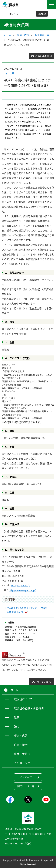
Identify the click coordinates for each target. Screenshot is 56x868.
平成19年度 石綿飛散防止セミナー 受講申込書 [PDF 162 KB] (27, 610)
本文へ (12, 14)
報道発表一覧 (42, 35)
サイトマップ (24, 777)
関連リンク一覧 (26, 786)
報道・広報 (23, 35)
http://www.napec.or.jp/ (22, 590)
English (42, 14)
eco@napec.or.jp (21, 585)
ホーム (8, 35)
